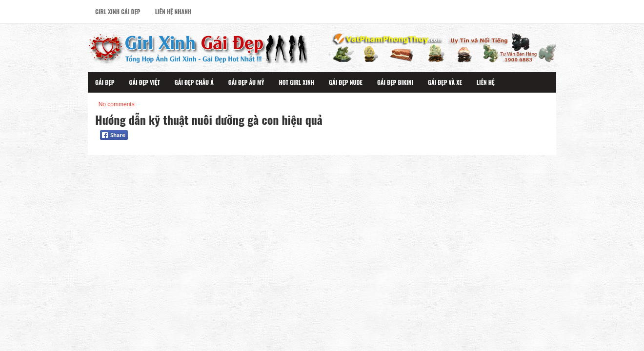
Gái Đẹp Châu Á (194, 82)
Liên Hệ (486, 82)
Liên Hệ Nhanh (173, 11)
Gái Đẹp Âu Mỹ (246, 82)
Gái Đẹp (105, 82)
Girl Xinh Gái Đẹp (118, 11)
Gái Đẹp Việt (145, 82)
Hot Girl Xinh (296, 82)
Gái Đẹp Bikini (395, 82)
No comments (117, 104)
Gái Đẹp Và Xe (445, 82)
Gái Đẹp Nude (346, 82)
